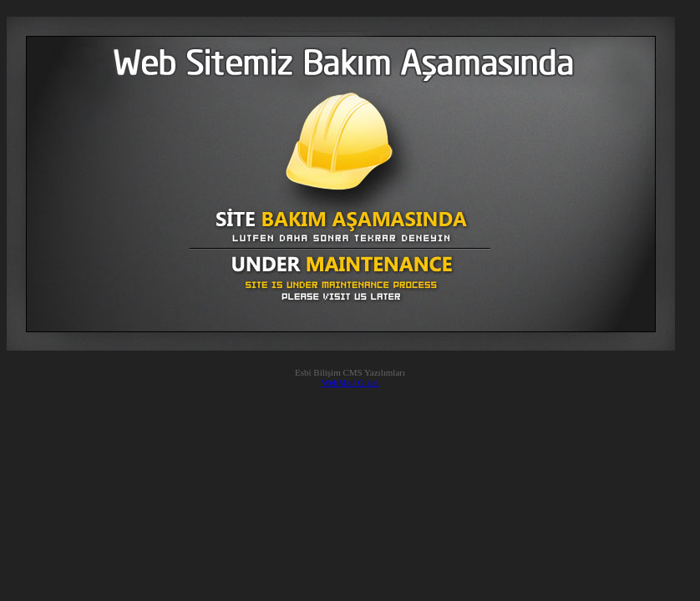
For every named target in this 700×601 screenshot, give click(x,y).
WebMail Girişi (350, 382)
